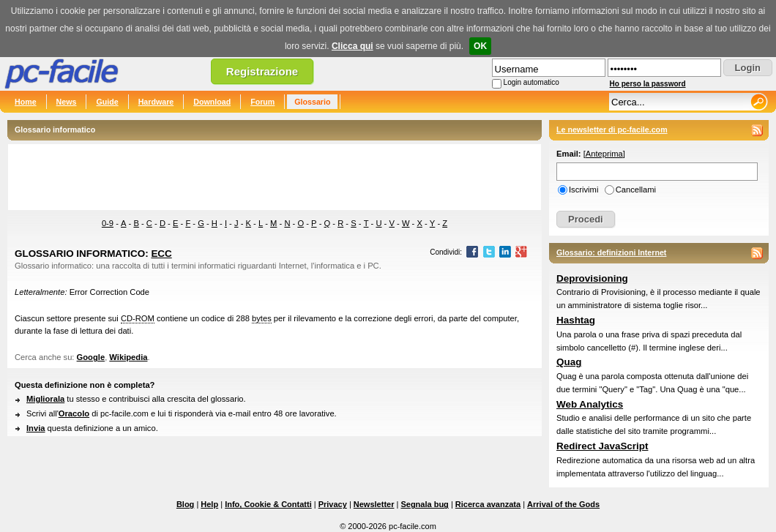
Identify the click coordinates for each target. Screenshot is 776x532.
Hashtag (576, 320)
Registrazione (262, 71)
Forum (262, 102)
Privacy (333, 504)
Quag (569, 362)
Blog (185, 504)
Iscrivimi (583, 190)
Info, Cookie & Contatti (268, 504)
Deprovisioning (592, 278)
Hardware (156, 102)
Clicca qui (352, 46)
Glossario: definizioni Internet (611, 252)
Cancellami (636, 190)
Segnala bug (424, 504)
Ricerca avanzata (488, 504)
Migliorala (45, 399)
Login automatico (531, 82)
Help (209, 504)
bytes (262, 318)
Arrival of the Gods (563, 504)
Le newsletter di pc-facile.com (612, 130)
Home (26, 102)
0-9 (108, 223)
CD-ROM (138, 318)
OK (480, 46)
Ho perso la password (648, 84)
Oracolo (74, 413)
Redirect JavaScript (602, 446)
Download (212, 102)
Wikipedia (128, 357)
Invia (36, 428)
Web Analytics (590, 404)
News (67, 102)
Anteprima (604, 154)
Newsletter (374, 504)
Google (91, 357)
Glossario (312, 102)
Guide (107, 102)
